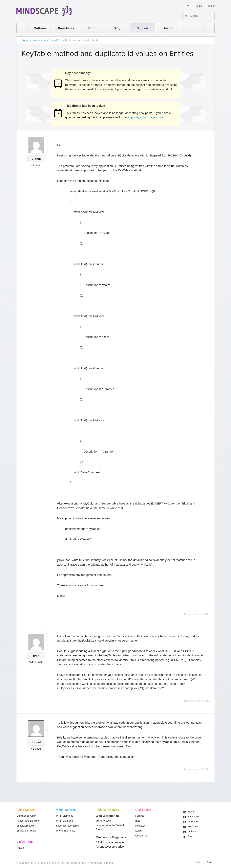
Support (142, 28)
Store (91, 28)
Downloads (66, 28)
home (20, 28)
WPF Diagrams (65, 821)
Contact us (141, 836)
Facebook (193, 817)
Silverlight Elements (67, 826)
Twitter (192, 812)
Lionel (36, 159)
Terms (198, 862)
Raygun (21, 848)
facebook (207, 28)
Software (40, 28)
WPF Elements (65, 816)
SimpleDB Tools (26, 826)
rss (184, 28)
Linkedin (193, 831)
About (168, 28)
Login (199, 6)
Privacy (210, 862)
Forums (140, 816)
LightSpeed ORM (26, 816)
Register (210, 6)
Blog (117, 28)
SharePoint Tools (26, 831)
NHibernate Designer (28, 821)
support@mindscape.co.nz (146, 117)
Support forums (31, 40)
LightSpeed (50, 40)
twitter (196, 28)
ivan (36, 656)
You (193, 826)
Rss (190, 836)
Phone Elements (65, 831)
